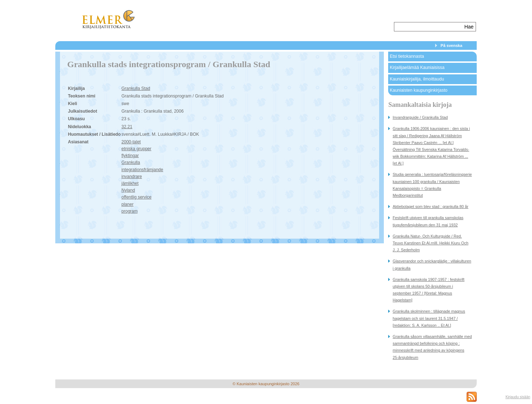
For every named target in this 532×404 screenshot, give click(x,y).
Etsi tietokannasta (407, 56)
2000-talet (131, 142)
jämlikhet (130, 183)
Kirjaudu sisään (518, 397)
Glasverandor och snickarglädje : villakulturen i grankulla (432, 264)
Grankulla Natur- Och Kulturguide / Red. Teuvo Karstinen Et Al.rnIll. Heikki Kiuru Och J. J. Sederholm (430, 243)
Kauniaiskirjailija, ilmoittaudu (417, 79)
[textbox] (428, 27)
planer (127, 204)
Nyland (128, 190)
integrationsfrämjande (142, 170)
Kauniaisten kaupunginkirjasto (418, 90)
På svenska (451, 45)
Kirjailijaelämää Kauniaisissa (417, 68)
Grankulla (131, 162)
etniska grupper (136, 149)
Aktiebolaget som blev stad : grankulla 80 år (430, 207)
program (130, 211)
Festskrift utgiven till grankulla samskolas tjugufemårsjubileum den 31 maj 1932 (428, 221)
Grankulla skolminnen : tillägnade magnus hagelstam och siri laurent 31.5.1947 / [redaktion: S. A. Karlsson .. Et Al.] (429, 318)
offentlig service (136, 197)
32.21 (127, 127)
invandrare (132, 177)
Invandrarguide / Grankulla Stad (420, 117)
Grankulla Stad (136, 88)
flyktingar (130, 156)
